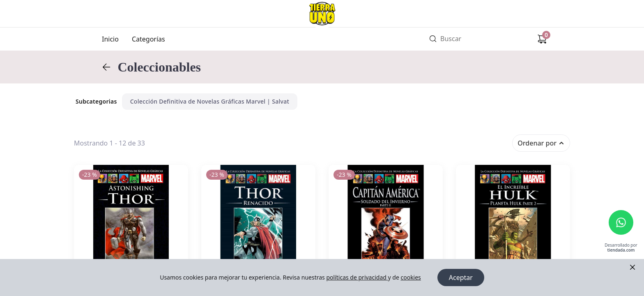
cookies (411, 277)
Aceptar (461, 277)
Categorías (148, 39)
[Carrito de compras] (542, 39)
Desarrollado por (621, 248)
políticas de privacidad (357, 277)
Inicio (110, 39)
